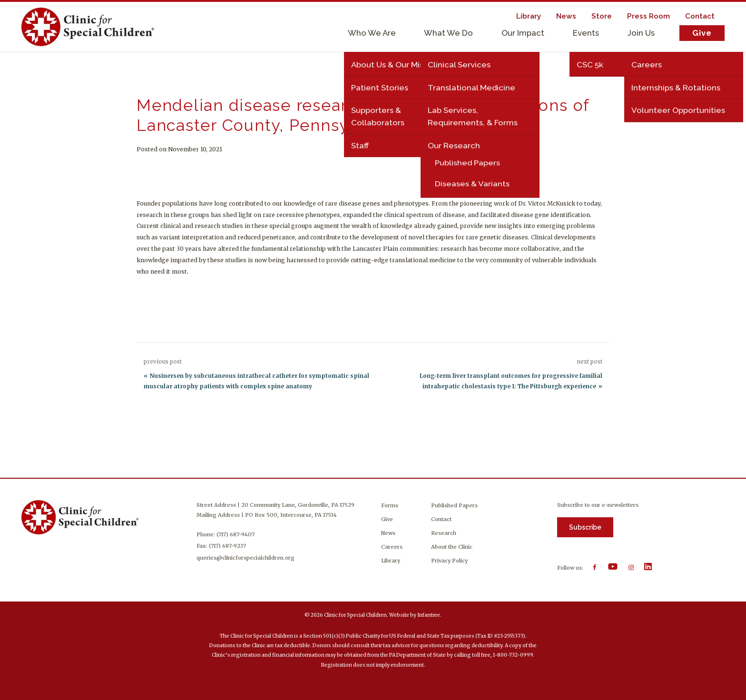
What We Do (448, 33)
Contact (700, 16)
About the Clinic (452, 547)
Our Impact (523, 33)
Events (586, 33)
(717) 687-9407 (236, 534)
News (566, 16)
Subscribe (585, 527)
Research (444, 533)
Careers (392, 547)
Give (702, 33)
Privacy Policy (449, 561)
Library (529, 16)
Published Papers (454, 505)
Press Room (648, 16)
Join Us (641, 33)
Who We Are (372, 33)
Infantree (429, 615)
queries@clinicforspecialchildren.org (246, 558)
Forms (390, 505)
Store (602, 16)
